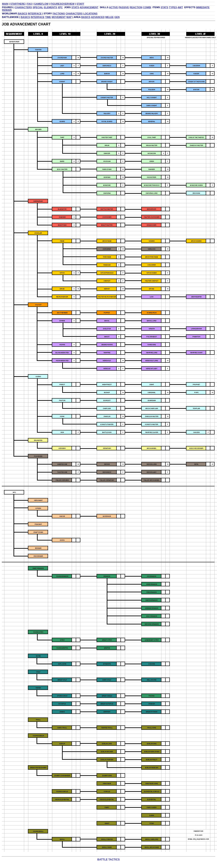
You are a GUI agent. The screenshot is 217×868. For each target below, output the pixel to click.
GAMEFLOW (41, 4)
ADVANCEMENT (89, 7)
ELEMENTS (50, 7)
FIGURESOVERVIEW (62, 4)
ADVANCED (98, 17)
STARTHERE (17, 4)
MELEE (109, 17)
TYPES (173, 7)
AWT (180, 7)
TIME (48, 17)
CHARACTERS (23, 7)
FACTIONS (59, 14)
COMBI (147, 7)
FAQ (30, 4)
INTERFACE (35, 14)
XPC (60, 7)
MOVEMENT (59, 17)
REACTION (136, 7)
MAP (69, 17)
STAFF (80, 4)
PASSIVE (124, 7)
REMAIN (7, 10)
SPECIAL (38, 7)
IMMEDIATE (203, 7)
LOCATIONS (90, 14)
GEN (117, 17)
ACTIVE (113, 7)
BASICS (23, 14)
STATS (75, 7)
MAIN (5, 4)
